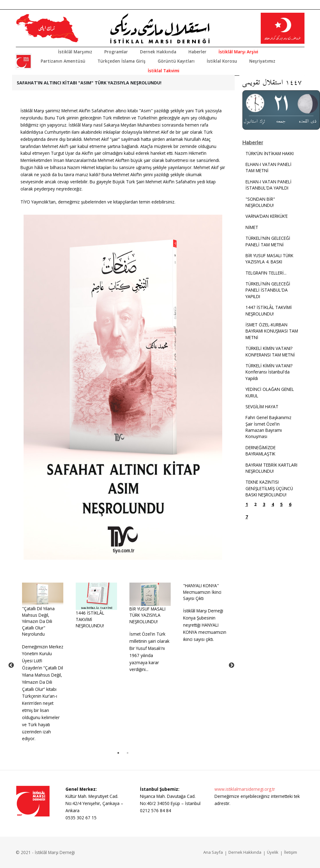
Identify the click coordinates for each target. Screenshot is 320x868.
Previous (11, 665)
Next (232, 665)
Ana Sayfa (213, 852)
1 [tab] (118, 753)
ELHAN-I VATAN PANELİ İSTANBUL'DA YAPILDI (268, 185)
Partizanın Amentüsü (63, 61)
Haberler (197, 52)
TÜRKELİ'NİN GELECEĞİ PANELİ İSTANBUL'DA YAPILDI (268, 290)
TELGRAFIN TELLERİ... (266, 273)
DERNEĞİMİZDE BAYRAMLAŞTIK (261, 451)
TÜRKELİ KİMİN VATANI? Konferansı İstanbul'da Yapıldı (269, 372)
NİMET (252, 227)
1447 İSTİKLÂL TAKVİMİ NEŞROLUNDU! (269, 310)
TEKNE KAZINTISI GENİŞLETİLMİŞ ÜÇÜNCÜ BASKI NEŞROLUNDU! (269, 488)
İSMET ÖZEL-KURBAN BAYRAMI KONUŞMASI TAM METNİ (272, 331)
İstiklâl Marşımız (75, 52)
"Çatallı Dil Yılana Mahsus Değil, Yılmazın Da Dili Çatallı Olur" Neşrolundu (38, 621)
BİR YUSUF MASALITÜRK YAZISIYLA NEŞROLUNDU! (147, 615)
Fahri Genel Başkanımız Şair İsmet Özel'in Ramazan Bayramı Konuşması (268, 427)
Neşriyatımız (262, 61)
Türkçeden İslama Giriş (122, 61)
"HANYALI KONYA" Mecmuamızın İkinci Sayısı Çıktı (202, 592)
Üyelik (273, 852)
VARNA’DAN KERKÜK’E (267, 216)
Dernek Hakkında (158, 52)
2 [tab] (128, 753)
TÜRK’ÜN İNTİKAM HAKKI (270, 153)
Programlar (116, 52)
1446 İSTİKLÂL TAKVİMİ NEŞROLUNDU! (90, 619)
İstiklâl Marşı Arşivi (238, 52)
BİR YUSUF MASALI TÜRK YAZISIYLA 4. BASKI (269, 259)
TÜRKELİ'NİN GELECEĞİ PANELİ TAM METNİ (268, 241)
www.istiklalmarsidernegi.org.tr (245, 789)
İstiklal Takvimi (164, 71)
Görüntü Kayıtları (176, 61)
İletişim (291, 852)
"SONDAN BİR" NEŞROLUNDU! (260, 202)
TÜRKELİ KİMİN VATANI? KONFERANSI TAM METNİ (270, 351)
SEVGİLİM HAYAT (262, 407)
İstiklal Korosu (222, 61)
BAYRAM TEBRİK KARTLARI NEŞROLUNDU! (271, 468)
